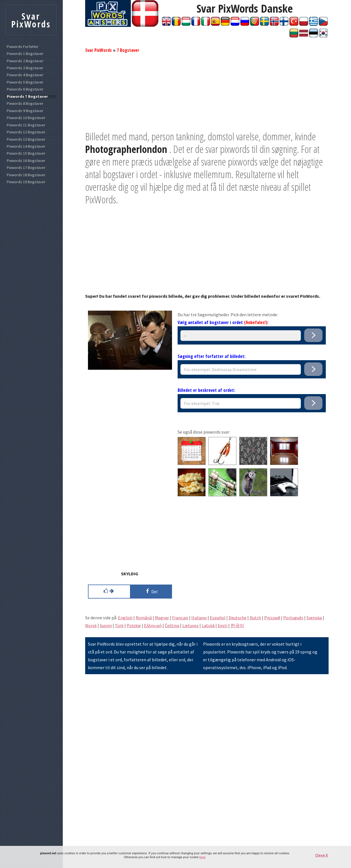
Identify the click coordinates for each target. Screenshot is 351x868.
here (202, 857)
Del (151, 591)
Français (180, 618)
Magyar (162, 618)
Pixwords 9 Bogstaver (25, 111)
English (125, 618)
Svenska (314, 618)
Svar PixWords (98, 50)
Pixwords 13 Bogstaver (26, 139)
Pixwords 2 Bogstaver (25, 61)
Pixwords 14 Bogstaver (26, 146)
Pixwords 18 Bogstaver (26, 175)
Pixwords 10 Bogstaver (26, 118)
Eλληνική (153, 625)
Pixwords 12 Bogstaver (26, 132)
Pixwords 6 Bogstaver (25, 89)
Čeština (172, 625)
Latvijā (208, 625)
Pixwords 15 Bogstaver (26, 153)
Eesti (223, 625)
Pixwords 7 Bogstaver (27, 96)
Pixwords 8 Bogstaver (25, 103)
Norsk (91, 625)
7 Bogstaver (128, 50)
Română (144, 618)
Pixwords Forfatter (23, 47)
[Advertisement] (207, 91)
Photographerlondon (126, 149)
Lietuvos (190, 625)
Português (293, 618)
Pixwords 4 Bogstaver (25, 75)
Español (218, 618)
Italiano (199, 618)
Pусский (272, 618)
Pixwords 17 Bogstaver (26, 168)
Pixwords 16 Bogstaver (26, 161)
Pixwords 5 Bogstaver (25, 82)
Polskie (134, 625)
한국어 (237, 625)
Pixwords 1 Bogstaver (25, 54)
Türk (119, 625)
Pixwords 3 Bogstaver (25, 68)
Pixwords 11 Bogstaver (26, 125)
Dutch (255, 618)
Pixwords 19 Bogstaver (26, 182)
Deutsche (238, 618)
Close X (321, 855)
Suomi (106, 625)
